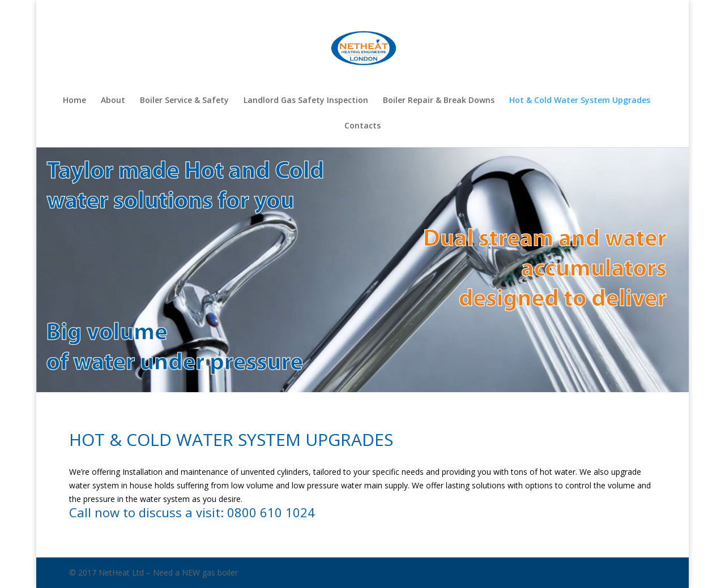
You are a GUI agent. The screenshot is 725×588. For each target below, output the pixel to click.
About (113, 101)
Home (74, 101)
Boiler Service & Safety (184, 101)
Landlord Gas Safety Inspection (306, 101)
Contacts (362, 126)
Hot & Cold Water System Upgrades (580, 101)
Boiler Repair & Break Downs (439, 101)
